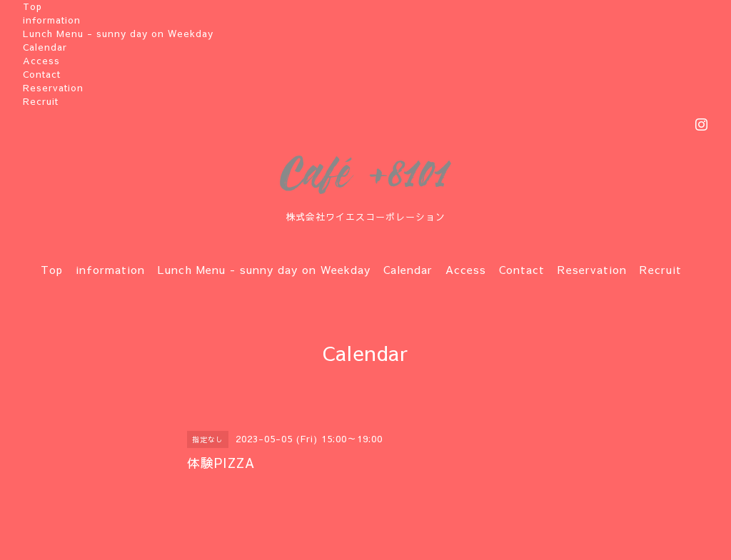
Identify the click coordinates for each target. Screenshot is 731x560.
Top (32, 6)
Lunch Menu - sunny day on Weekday (118, 34)
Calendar (45, 47)
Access (41, 61)
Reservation (53, 88)
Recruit (41, 101)
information (52, 20)
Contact (42, 74)
